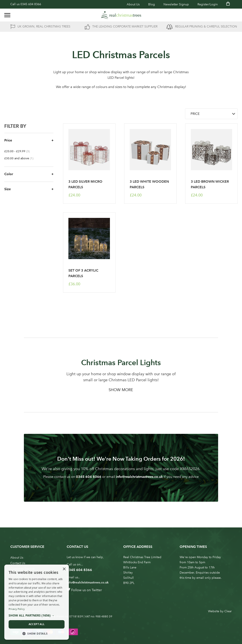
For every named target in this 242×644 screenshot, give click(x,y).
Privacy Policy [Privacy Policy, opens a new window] (17, 609)
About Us (133, 4)
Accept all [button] (37, 624)
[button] (37, 615)
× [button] (64, 569)
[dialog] (37, 602)
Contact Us (18, 563)
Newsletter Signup (176, 4)
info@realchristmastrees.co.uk (139, 477)
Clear (228, 611)
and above (21, 158)
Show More (121, 390)
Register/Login (208, 4)
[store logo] (121, 15)
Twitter (97, 590)
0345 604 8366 (31, 4)
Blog (152, 4)
